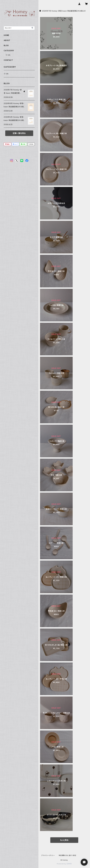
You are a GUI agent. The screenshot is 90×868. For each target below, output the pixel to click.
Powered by (64, 864)
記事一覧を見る (19, 133)
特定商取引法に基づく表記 (67, 855)
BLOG (6, 45)
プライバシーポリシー (48, 855)
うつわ (8, 55)
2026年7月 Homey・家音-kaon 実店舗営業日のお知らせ (63, 11)
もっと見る (64, 840)
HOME (6, 35)
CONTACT (8, 60)
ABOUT (7, 40)
